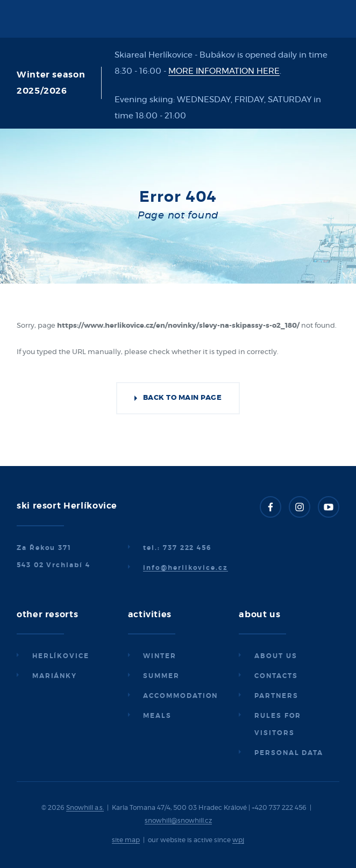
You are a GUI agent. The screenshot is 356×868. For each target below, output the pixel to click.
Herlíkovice (61, 656)
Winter (160, 656)
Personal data (289, 753)
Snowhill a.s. (85, 808)
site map (126, 840)
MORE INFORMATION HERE (224, 71)
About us (276, 656)
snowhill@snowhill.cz (178, 821)
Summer (161, 676)
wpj (238, 840)
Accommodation (180, 696)
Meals (157, 716)
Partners (276, 696)
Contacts (276, 676)
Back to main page (183, 398)
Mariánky (55, 676)
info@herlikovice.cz (185, 568)
